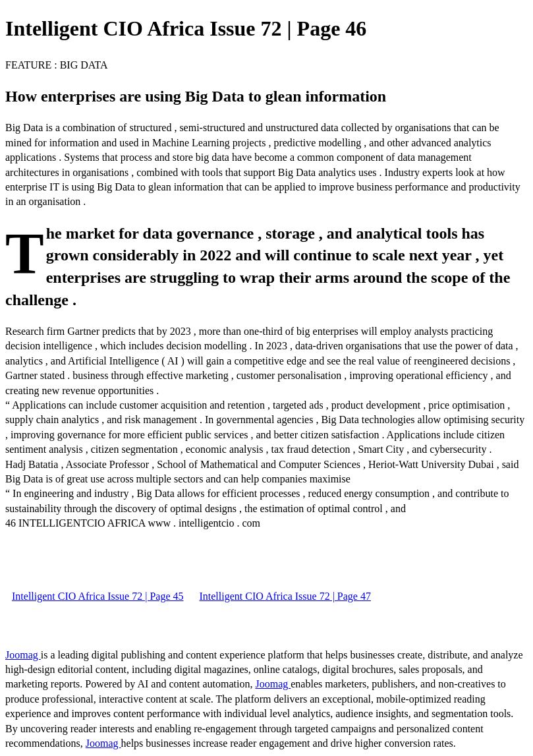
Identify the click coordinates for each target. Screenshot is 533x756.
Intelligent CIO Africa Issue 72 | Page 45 (98, 596)
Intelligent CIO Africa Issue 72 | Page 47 (285, 596)
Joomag (23, 655)
